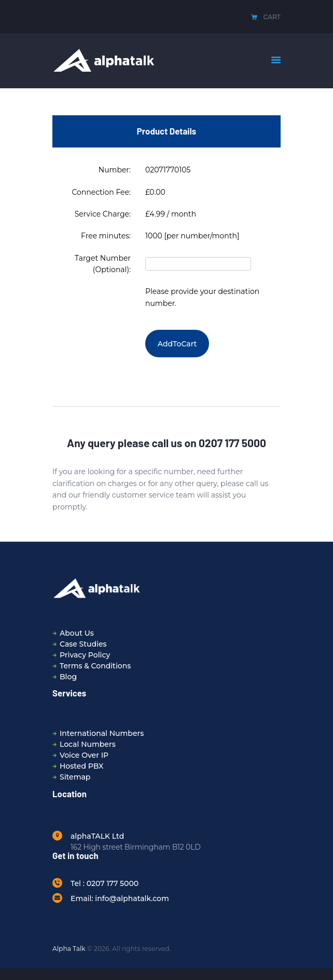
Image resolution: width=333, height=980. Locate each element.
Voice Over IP (84, 755)
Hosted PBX (82, 766)
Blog (68, 677)
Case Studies (83, 644)
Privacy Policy (85, 655)
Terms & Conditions (95, 666)
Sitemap (75, 777)
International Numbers (102, 733)
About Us (77, 633)
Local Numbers (88, 744)
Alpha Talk (69, 949)
